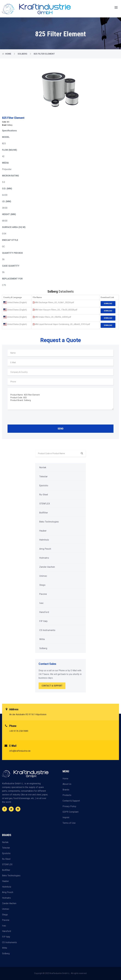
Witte (42, 639)
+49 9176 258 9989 (19, 731)
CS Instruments (47, 630)
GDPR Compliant (70, 812)
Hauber (43, 531)
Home (8, 54)
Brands (66, 790)
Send (61, 429)
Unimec (43, 576)
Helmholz (44, 540)
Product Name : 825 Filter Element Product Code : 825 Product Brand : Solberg (61, 399)
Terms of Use (69, 823)
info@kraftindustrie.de (20, 751)
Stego (42, 585)
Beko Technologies (49, 522)
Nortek (43, 467)
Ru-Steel (44, 495)
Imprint (66, 817)
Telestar (43, 476)
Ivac (41, 603)
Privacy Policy (69, 806)
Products (67, 795)
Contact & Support (71, 801)
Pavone (43, 594)
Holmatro (44, 558)
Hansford (44, 612)
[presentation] (28, 418)
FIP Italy (43, 621)
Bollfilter (44, 513)
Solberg (23, 54)
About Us (67, 784)
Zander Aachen (47, 567)
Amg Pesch (45, 549)
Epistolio (44, 485)
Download (108, 304)
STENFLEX (45, 504)
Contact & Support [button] (52, 686)
